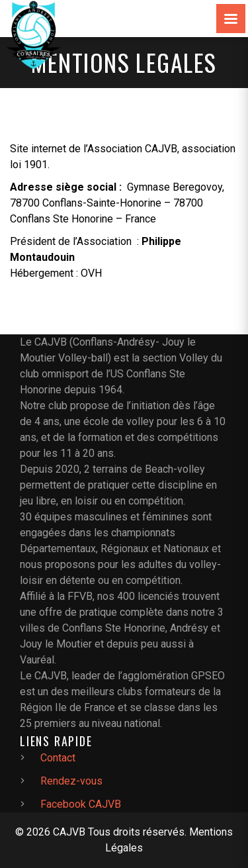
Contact (58, 758)
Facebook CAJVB (81, 804)
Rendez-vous (71, 781)
